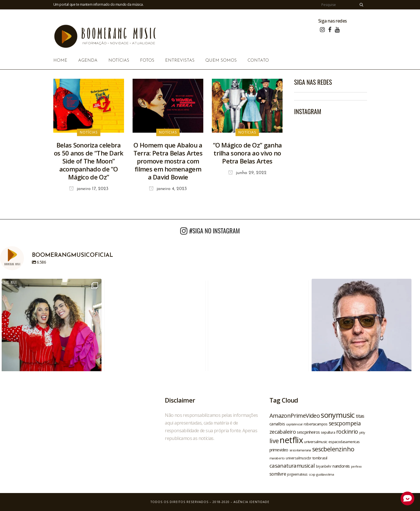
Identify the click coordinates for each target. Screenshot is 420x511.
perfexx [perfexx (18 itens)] (356, 466)
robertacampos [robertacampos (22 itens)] (316, 424)
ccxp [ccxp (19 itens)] (312, 474)
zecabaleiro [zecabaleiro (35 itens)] (283, 432)
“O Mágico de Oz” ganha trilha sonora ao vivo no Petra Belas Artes (247, 153)
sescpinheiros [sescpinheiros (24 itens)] (308, 432)
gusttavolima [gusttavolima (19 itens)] (325, 474)
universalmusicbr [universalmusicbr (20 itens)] (298, 458)
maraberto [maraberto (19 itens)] (277, 458)
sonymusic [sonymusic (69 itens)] (338, 415)
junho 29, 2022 (247, 173)
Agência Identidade (251, 502)
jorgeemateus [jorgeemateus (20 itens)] (297, 474)
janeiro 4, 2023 (168, 189)
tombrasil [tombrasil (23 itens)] (320, 458)
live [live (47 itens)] (274, 441)
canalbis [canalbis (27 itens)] (277, 424)
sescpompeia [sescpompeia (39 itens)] (345, 423)
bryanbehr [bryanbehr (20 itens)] (324, 466)
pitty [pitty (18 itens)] (362, 433)
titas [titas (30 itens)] (360, 416)
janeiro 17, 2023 (89, 189)
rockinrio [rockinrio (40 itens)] (347, 432)
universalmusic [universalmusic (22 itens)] (316, 442)
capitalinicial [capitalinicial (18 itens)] (294, 424)
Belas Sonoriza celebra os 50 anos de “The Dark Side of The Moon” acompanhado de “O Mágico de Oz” (89, 161)
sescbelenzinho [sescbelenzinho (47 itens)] (333, 449)
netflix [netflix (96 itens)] (291, 440)
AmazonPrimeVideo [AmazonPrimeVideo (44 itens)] (295, 415)
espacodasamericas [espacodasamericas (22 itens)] (344, 442)
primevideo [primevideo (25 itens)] (279, 450)
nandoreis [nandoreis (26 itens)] (341, 466)
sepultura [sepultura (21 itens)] (328, 432)
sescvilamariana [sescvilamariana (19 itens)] (300, 450)
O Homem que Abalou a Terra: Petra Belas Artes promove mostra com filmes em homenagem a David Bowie (168, 161)
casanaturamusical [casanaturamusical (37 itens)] (292, 465)
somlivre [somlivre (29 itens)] (278, 474)
